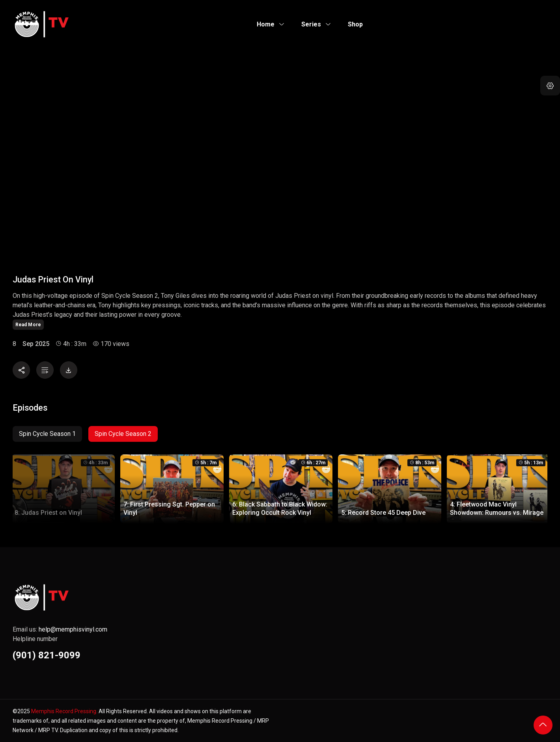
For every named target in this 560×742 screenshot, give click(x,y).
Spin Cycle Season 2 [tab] (123, 434)
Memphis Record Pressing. (64, 711)
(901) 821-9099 (47, 655)
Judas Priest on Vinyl (53, 279)
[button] (550, 86)
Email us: (60, 629)
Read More (28, 325)
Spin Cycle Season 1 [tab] (47, 434)
